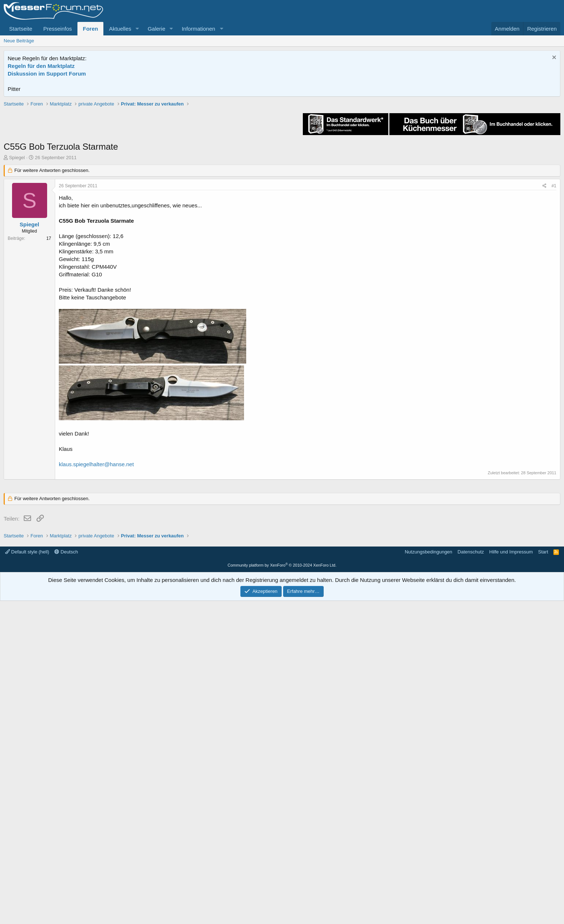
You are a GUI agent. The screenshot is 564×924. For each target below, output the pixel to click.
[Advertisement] (282, 152)
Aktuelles (120, 29)
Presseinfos (57, 29)
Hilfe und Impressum (511, 875)
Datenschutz (471, 875)
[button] (137, 29)
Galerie (156, 29)
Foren (91, 29)
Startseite (21, 29)
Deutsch (66, 875)
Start (543, 875)
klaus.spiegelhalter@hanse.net (96, 568)
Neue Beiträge (19, 41)
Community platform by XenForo (282, 888)
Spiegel (17, 262)
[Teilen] (544, 290)
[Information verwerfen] (553, 58)
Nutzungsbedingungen (428, 875)
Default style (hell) (27, 875)
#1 (554, 290)
